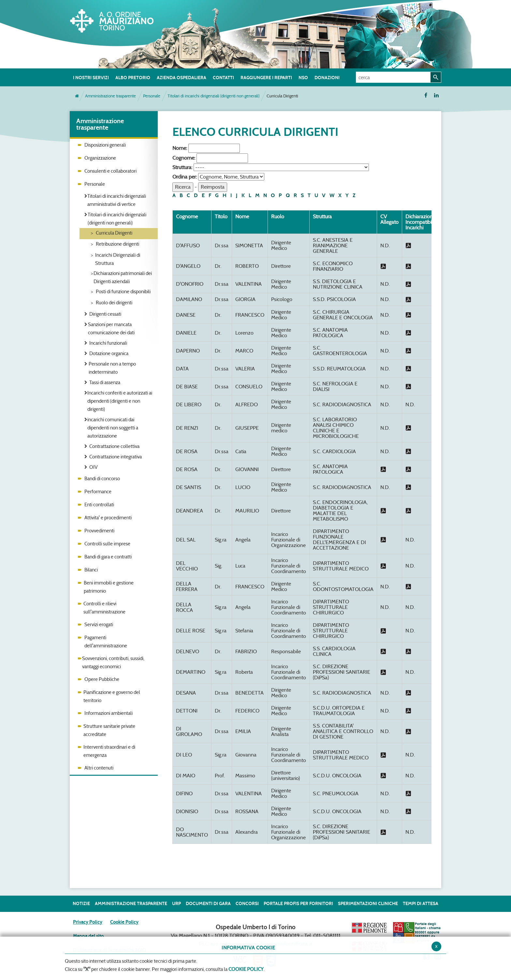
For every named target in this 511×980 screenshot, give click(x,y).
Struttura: (182, 167)
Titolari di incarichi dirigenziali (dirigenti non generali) (213, 96)
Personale (152, 96)
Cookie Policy (124, 922)
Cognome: (184, 158)
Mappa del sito (88, 936)
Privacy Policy (88, 922)
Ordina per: (185, 177)
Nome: (180, 148)
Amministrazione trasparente (110, 96)
